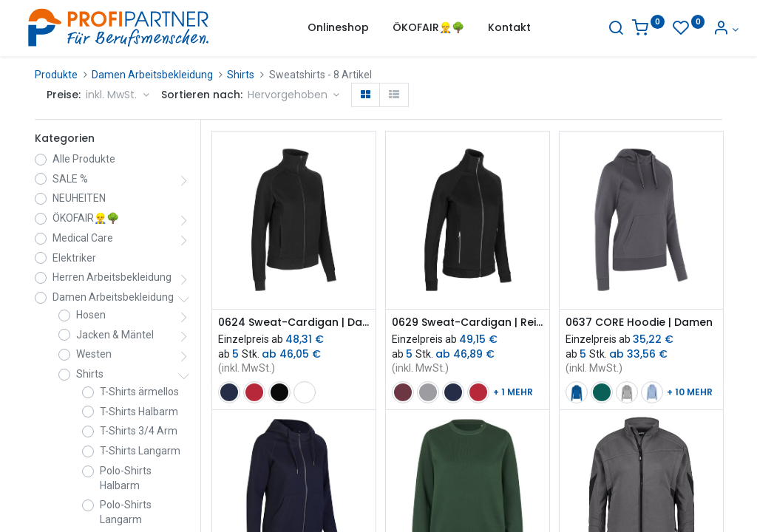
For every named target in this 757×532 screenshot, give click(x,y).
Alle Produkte (84, 159)
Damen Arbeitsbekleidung (152, 75)
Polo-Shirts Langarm (126, 512)
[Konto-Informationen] (709, 30)
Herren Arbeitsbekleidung (112, 277)
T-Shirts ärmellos (139, 392)
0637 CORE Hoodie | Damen (639, 323)
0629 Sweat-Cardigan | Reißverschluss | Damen (468, 323)
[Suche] (600, 30)
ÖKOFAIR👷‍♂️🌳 (86, 218)
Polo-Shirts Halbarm (126, 478)
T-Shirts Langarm (140, 451)
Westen (94, 354)
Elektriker (74, 258)
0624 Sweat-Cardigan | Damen (294, 323)
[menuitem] (338, 28)
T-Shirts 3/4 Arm (139, 431)
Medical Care (83, 238)
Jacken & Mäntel (115, 335)
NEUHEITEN (79, 198)
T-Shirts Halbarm (139, 412)
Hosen (91, 315)
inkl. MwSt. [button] (113, 95)
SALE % (70, 179)
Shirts (241, 75)
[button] (294, 95)
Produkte (56, 75)
